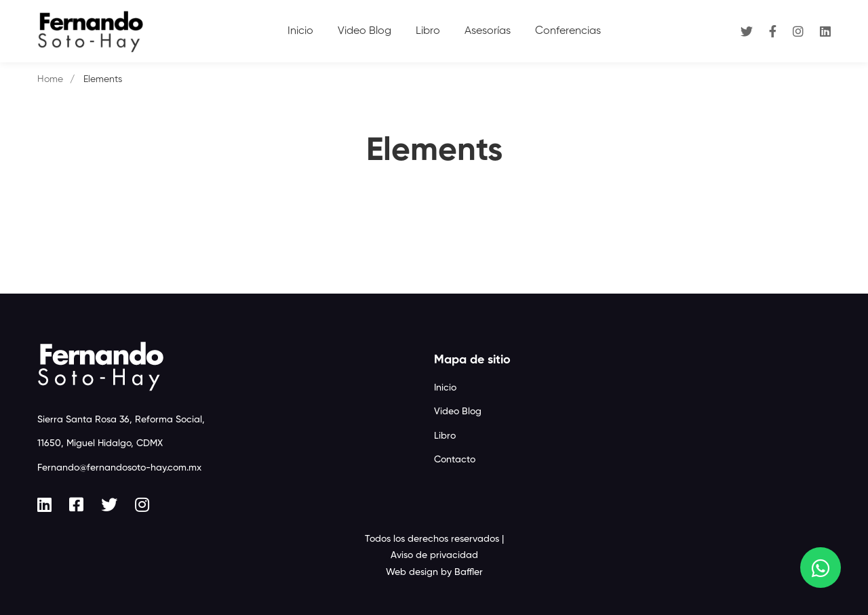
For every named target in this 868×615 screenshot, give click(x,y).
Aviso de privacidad (434, 555)
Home (50, 79)
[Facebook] (773, 31)
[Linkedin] (825, 31)
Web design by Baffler (434, 572)
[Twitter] (747, 31)
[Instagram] (798, 31)
